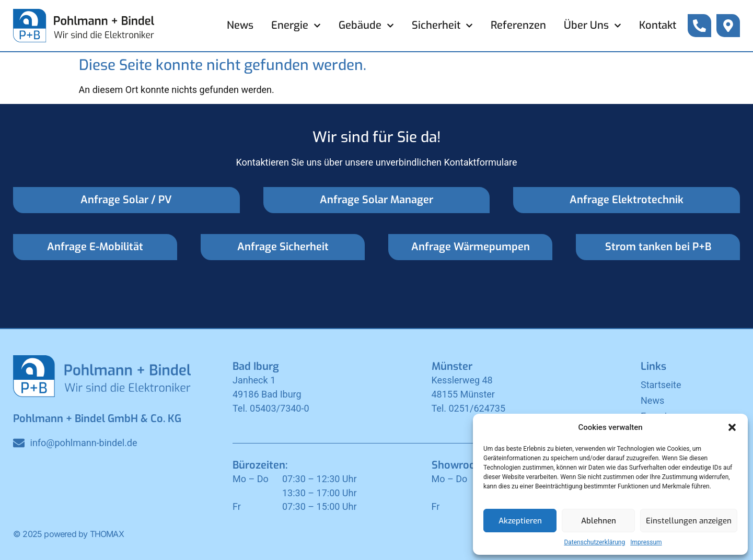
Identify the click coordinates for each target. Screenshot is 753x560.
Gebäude (366, 26)
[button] (732, 427)
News (240, 25)
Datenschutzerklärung (594, 542)
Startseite (661, 385)
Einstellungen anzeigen (689, 521)
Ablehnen (599, 521)
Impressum (646, 542)
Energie (296, 26)
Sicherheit (442, 26)
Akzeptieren (520, 521)
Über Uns (593, 26)
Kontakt (658, 25)
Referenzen (518, 25)
